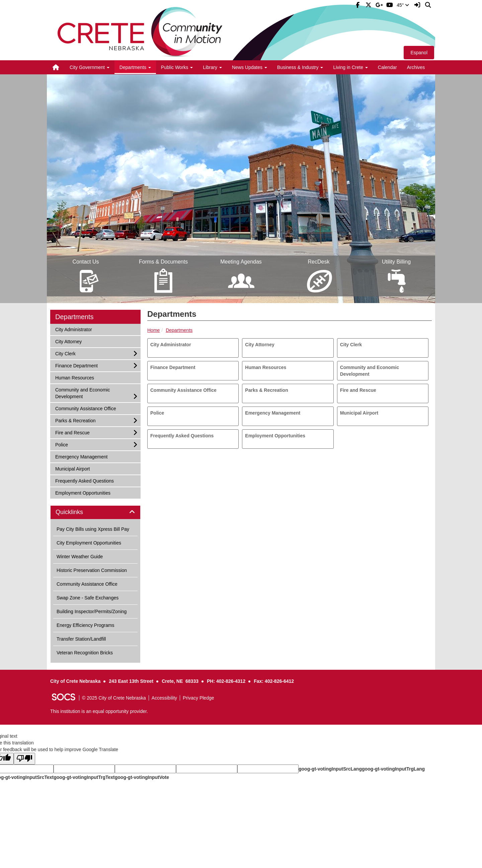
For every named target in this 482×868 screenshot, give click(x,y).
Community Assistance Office (183, 390)
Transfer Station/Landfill (81, 639)
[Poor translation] (24, 759)
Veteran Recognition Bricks (85, 653)
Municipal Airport (359, 413)
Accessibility (164, 698)
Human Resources (266, 367)
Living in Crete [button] (350, 67)
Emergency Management (273, 413)
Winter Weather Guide (80, 557)
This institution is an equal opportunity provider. (99, 711)
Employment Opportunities (275, 436)
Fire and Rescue (358, 390)
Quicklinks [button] (77, 512)
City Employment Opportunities (89, 543)
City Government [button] (90, 67)
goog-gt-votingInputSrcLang (330, 769)
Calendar (387, 67)
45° (403, 5)
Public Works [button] (177, 67)
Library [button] (212, 67)
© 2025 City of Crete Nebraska (114, 698)
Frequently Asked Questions (182, 436)
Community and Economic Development (370, 371)
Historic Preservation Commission (92, 570)
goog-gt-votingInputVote (142, 777)
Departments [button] (135, 67)
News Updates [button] (250, 67)
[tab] (95, 512)
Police (157, 413)
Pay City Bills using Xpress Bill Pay (93, 529)
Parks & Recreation (266, 390)
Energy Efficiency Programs (85, 625)
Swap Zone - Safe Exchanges (88, 598)
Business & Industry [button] (300, 67)
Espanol (419, 53)
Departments (179, 330)
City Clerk (351, 345)
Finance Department (173, 367)
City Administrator (171, 345)
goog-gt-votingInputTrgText (84, 777)
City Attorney (260, 345)
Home (153, 330)
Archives (416, 67)
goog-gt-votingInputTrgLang (393, 769)
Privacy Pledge (198, 698)
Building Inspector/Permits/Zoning (92, 611)
